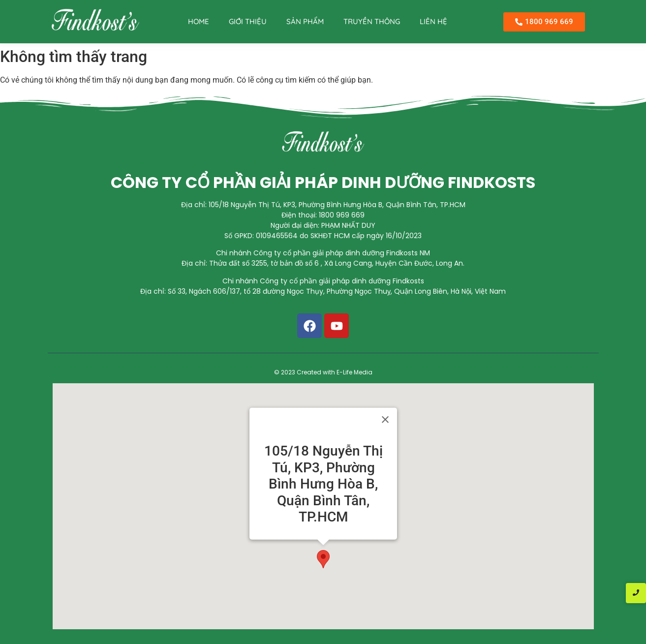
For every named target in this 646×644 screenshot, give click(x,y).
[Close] (385, 420)
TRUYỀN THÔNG (372, 21)
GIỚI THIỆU (248, 21)
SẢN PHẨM (305, 21)
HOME (199, 21)
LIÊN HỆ (433, 21)
